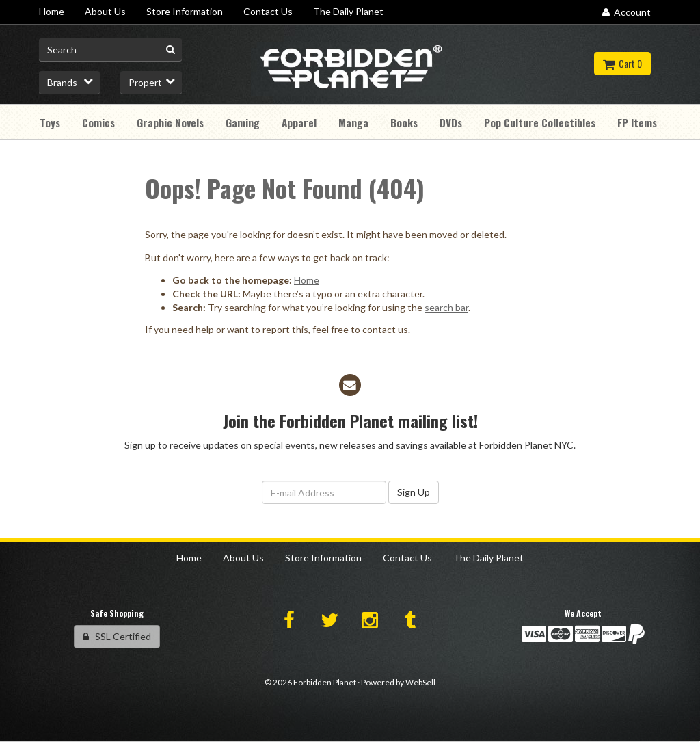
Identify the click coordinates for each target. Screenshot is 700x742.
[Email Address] (324, 492)
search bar (446, 307)
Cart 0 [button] (622, 63)
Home (307, 280)
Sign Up (414, 492)
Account (627, 12)
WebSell (420, 682)
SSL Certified (117, 636)
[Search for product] (110, 50)
